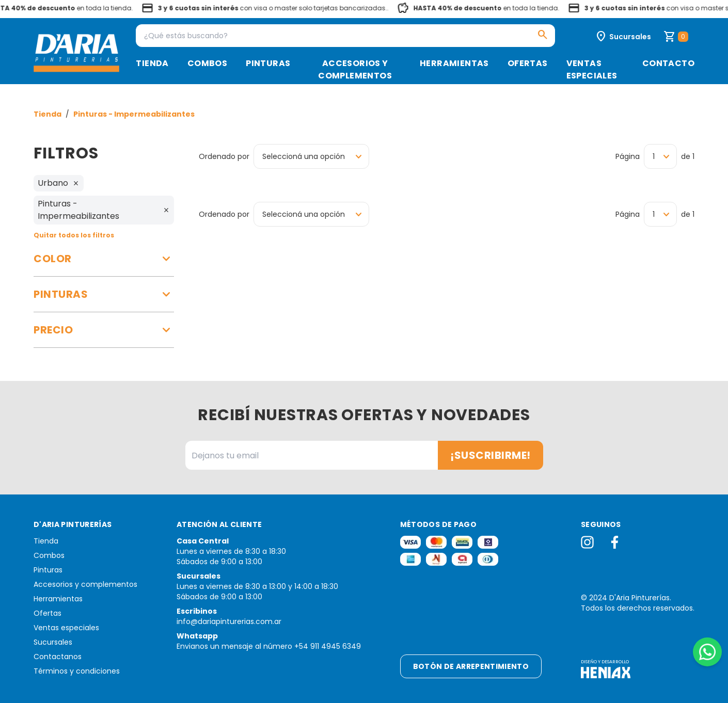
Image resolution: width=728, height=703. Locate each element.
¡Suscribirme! (490, 455)
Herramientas (454, 63)
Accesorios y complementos (355, 69)
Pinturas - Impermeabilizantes (134, 114)
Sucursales (53, 642)
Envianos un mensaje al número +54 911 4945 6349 (269, 646)
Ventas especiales (592, 69)
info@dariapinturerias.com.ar (229, 621)
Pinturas (268, 63)
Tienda (152, 63)
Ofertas (528, 63)
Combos (207, 63)
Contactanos (58, 657)
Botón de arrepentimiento (471, 666)
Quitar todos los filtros (74, 235)
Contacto (668, 63)
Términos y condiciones (77, 671)
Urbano (59, 183)
